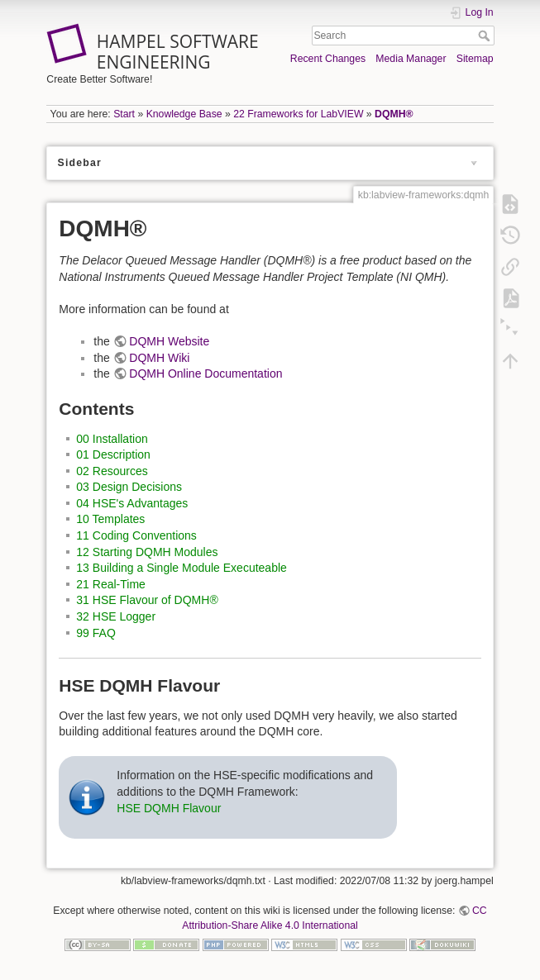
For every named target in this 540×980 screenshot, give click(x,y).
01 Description (113, 454)
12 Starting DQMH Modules (147, 552)
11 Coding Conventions (136, 535)
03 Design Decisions (129, 487)
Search (486, 36)
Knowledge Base (184, 114)
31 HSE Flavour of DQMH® (147, 600)
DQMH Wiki (159, 358)
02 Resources (112, 471)
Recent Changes (328, 59)
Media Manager (411, 59)
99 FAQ (96, 633)
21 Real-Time (111, 584)
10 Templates (110, 519)
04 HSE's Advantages (132, 503)
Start (124, 114)
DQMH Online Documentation (205, 373)
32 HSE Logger (116, 616)
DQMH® (394, 114)
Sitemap (475, 59)
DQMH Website (169, 341)
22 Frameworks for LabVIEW (298, 114)
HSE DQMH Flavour (169, 808)
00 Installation (112, 439)
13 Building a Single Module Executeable (182, 568)
